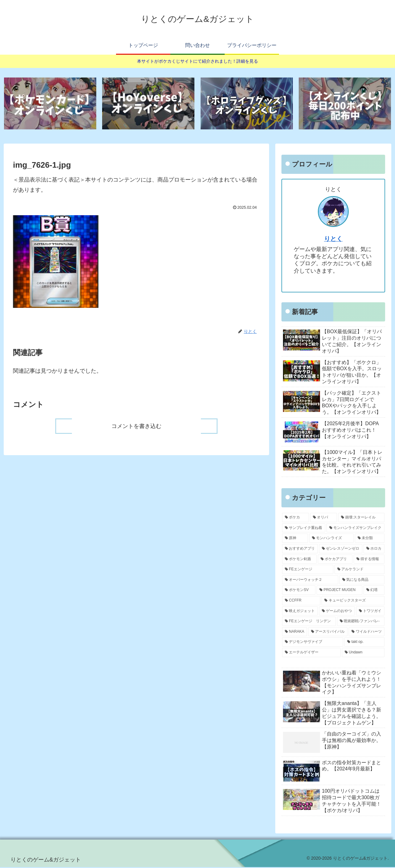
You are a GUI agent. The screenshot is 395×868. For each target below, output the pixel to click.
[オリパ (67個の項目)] (324, 518)
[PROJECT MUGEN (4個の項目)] (339, 591)
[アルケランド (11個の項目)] (360, 570)
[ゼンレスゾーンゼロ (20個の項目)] (341, 550)
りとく (333, 240)
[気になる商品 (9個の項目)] (362, 581)
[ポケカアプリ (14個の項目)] (335, 560)
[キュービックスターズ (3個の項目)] (353, 602)
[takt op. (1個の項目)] (364, 643)
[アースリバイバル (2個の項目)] (328, 632)
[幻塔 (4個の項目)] (374, 591)
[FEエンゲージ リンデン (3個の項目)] (309, 622)
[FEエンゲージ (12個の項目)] (308, 570)
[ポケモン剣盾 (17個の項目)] (299, 560)
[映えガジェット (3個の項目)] (300, 612)
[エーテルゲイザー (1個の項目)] (311, 653)
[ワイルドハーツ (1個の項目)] (367, 632)
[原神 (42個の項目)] (295, 539)
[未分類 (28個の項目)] (370, 539)
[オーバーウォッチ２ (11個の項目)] (310, 581)
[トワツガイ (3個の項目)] (370, 612)
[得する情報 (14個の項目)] (369, 560)
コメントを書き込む (136, 427)
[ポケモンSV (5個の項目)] (299, 591)
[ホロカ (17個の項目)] (374, 550)
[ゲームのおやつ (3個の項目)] (337, 612)
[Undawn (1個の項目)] (363, 653)
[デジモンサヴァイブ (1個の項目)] (313, 643)
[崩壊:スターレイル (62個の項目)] (361, 518)
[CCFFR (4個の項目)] (301, 602)
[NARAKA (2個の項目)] (295, 632)
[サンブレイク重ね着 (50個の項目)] (304, 529)
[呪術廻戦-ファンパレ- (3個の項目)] (361, 622)
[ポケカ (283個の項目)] (295, 518)
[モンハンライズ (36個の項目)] (331, 539)
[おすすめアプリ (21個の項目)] (300, 550)
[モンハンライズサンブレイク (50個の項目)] (355, 529)
